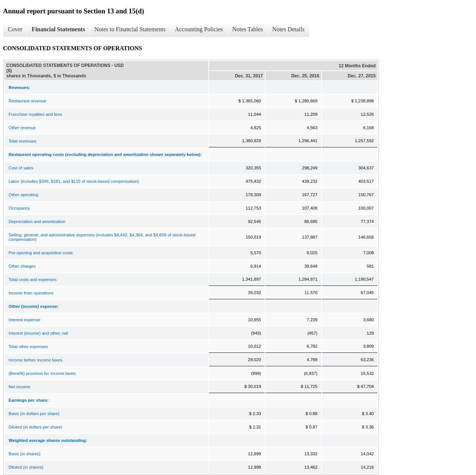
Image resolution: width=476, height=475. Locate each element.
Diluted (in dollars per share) (35, 427)
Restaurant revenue (27, 101)
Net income (19, 387)
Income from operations (31, 293)
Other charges (22, 266)
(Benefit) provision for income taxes (42, 373)
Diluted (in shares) (26, 467)
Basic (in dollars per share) (34, 414)
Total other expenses (28, 347)
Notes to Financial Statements (130, 29)
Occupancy (19, 208)
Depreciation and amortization (37, 221)
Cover (15, 29)
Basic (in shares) (25, 454)
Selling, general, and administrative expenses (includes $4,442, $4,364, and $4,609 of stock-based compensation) (102, 237)
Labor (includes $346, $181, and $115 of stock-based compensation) (74, 181)
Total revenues (22, 141)
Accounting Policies (199, 29)
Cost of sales (21, 168)
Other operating (23, 195)
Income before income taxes (35, 360)
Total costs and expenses (33, 280)
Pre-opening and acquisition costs (41, 253)
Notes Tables (248, 29)
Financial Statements (58, 29)
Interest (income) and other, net (38, 333)
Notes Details (288, 29)
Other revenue (22, 128)
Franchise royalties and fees (35, 114)
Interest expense (24, 320)
